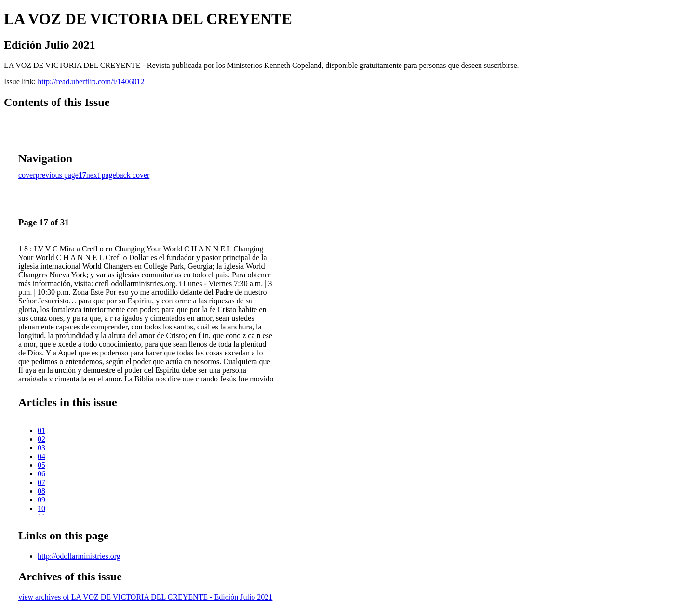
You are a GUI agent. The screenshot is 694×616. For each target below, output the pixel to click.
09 (41, 500)
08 (41, 491)
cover (27, 175)
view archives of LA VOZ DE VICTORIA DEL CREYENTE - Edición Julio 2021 (145, 597)
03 (41, 448)
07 (41, 482)
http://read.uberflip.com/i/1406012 (91, 82)
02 (41, 439)
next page (101, 175)
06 (41, 474)
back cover (133, 175)
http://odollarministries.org (79, 556)
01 (41, 430)
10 (41, 508)
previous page (57, 175)
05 (41, 465)
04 (41, 456)
